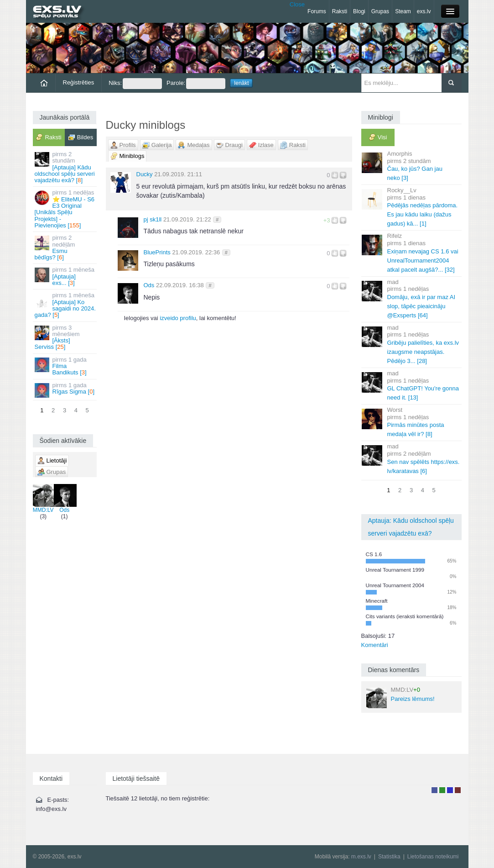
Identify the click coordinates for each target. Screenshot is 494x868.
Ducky (145, 174)
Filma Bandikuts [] (65, 366)
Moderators (450, 790)
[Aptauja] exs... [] (65, 276)
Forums (317, 11)
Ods (64, 499)
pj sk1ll (153, 219)
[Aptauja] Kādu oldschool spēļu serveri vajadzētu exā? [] (65, 167)
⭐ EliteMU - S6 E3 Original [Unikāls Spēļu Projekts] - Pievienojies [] (65, 209)
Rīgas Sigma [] (65, 390)
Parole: (196, 84)
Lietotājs (434, 790)
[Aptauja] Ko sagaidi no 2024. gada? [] (65, 305)
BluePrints (157, 252)
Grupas (380, 11)
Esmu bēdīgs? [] (65, 247)
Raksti (340, 11)
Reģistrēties (79, 82)
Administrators (458, 790)
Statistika (389, 857)
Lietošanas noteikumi (433, 857)
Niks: (135, 84)
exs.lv (424, 11)
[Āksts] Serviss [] (65, 337)
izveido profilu (178, 318)
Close (297, 4)
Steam (403, 11)
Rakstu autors (442, 790)
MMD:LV (43, 499)
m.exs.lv (361, 857)
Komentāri (375, 645)
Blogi (359, 11)
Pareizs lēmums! (400, 697)
